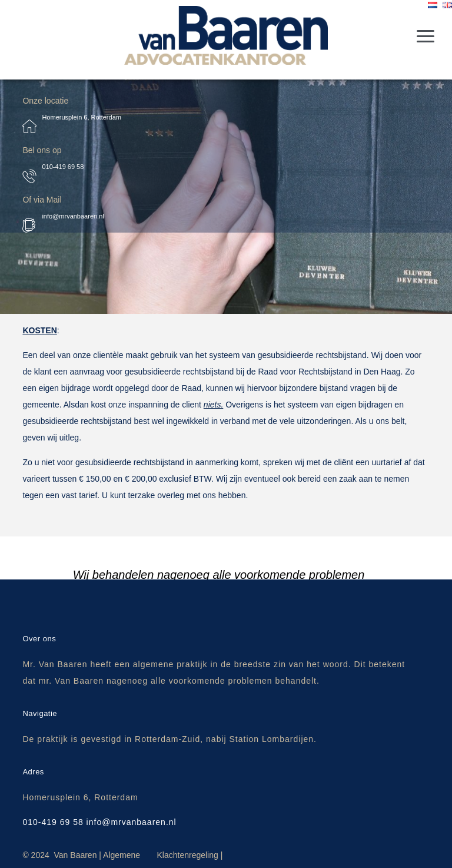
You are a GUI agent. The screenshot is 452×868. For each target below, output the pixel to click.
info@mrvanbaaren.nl (73, 216)
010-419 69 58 (63, 167)
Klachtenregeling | (190, 855)
